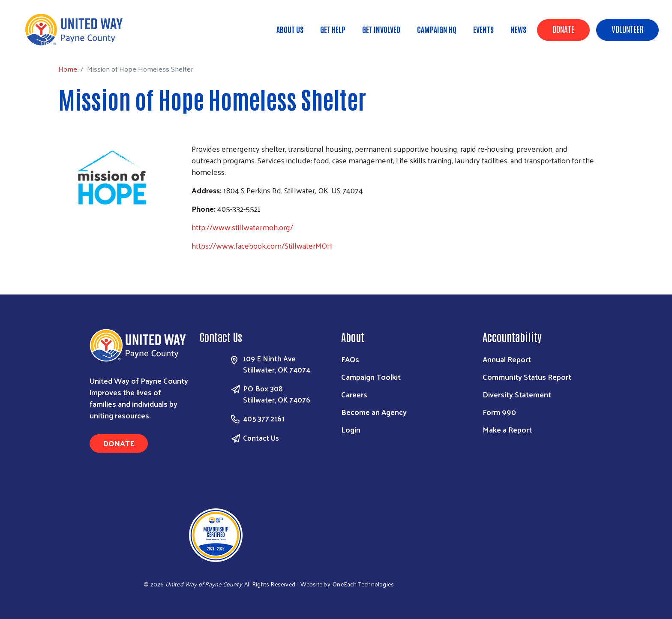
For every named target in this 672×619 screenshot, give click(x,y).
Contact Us (261, 438)
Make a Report (507, 429)
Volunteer (627, 29)
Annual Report (507, 359)
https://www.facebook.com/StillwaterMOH (262, 245)
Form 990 (499, 412)
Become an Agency (374, 412)
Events (483, 29)
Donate (563, 29)
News (518, 29)
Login (351, 429)
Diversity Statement (517, 394)
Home (50, 43)
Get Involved (381, 29)
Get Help (333, 29)
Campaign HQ (437, 29)
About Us (290, 29)
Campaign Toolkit (371, 377)
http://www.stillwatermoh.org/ (242, 227)
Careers (354, 394)
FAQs (350, 359)
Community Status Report (527, 377)
